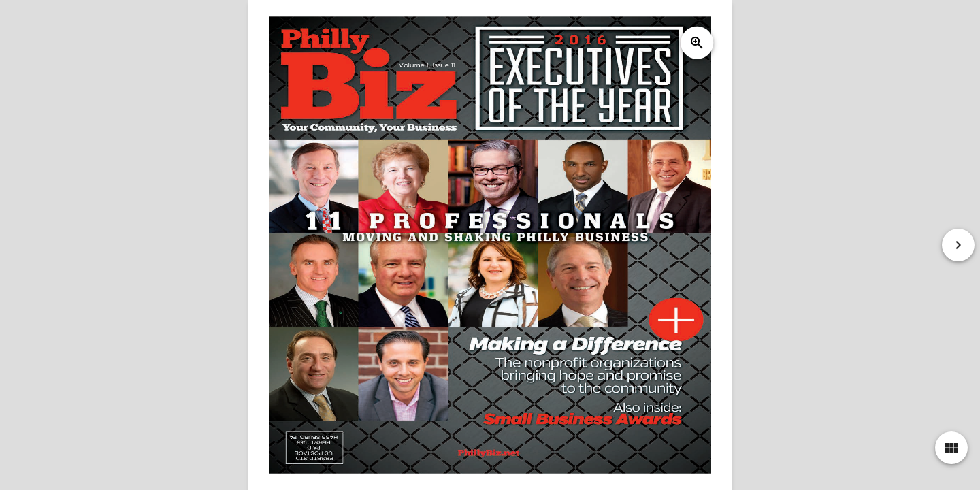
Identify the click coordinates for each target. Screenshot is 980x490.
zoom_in (696, 43)
